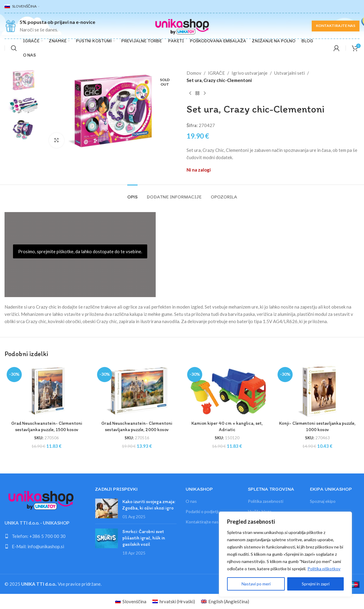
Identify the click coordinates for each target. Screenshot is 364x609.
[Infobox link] (50, 26)
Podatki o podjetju (203, 511)
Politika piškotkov (324, 569)
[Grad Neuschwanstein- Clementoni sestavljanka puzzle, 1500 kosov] (47, 391)
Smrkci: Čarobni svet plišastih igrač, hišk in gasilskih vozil (144, 538)
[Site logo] (182, 25)
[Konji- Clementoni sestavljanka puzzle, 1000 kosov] (318, 391)
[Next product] (205, 93)
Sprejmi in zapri (316, 584)
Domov (194, 73)
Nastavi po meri (256, 584)
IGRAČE (216, 73)
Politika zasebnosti (266, 501)
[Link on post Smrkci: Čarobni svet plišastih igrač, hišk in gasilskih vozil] (107, 538)
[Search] (14, 48)
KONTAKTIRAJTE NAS (336, 26)
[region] (285, 554)
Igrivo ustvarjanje (250, 73)
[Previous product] (190, 93)
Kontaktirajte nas (202, 522)
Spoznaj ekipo (323, 501)
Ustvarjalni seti (289, 73)
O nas (191, 501)
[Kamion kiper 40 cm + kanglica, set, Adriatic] (227, 391)
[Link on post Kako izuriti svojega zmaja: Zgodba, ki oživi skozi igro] (107, 508)
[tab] (132, 194)
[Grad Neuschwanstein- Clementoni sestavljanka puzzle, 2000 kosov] (137, 391)
